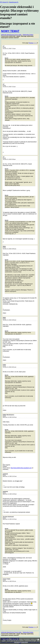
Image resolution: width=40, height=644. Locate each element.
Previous (31, 43)
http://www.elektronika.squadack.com (21, 468)
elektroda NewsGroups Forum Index (11, 35)
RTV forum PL (4, 2)
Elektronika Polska (28, 35)
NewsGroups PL (14, 2)
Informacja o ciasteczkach (21, 642)
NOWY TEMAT (10, 31)
